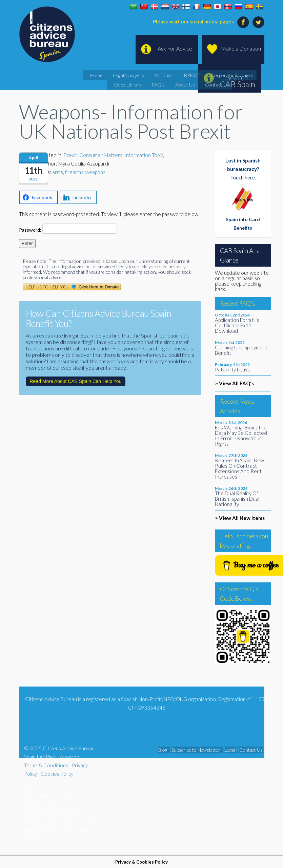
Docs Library (245, 74)
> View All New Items (240, 518)
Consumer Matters (101, 155)
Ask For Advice (175, 48)
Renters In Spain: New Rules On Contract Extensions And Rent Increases (239, 468)
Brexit (70, 155)
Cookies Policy (57, 774)
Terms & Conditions (46, 765)
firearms (74, 172)
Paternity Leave (233, 369)
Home (95, 74)
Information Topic (144, 155)
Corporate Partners (208, 74)
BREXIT (175, 74)
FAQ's (147, 83)
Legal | (231, 750)
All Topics (151, 74)
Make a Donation (241, 48)
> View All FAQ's (234, 383)
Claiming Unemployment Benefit (241, 350)
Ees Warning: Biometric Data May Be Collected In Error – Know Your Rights (241, 436)
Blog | (164, 750)
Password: (68, 229)
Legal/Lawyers (121, 74)
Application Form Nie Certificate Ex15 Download (237, 325)
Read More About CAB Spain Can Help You (76, 381)
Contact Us (195, 83)
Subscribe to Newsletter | (197, 750)
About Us (169, 83)
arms (58, 172)
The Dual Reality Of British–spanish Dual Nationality (237, 499)
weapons (95, 172)
